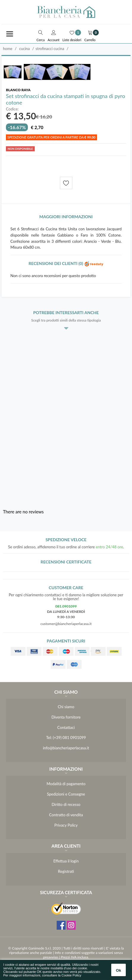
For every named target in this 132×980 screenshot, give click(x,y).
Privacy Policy (66, 825)
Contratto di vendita (66, 815)
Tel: (49, 738)
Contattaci (66, 727)
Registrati (66, 871)
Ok (119, 970)
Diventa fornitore (66, 717)
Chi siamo (66, 707)
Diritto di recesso (66, 804)
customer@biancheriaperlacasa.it (66, 624)
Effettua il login (66, 861)
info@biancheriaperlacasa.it (66, 748)
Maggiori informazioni (66, 217)
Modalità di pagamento (66, 784)
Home (8, 49)
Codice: (12, 109)
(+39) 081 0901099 (69, 738)
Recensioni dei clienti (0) (66, 263)
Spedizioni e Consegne (66, 794)
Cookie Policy (71, 975)
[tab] (66, 218)
